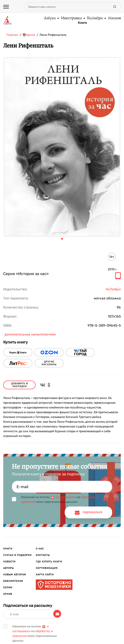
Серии (8, 588)
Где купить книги (49, 562)
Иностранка (71, 18)
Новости (9, 562)
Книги (82, 23)
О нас (40, 549)
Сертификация (47, 568)
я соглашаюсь (66, 497)
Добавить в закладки (20, 385)
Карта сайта (45, 575)
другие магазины (49, 363)
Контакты (43, 555)
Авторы (9, 568)
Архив (8, 594)
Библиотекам (13, 581)
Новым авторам (15, 575)
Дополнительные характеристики (30, 335)
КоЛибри (95, 18)
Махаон (114, 18)
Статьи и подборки (17, 555)
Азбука (50, 18)
